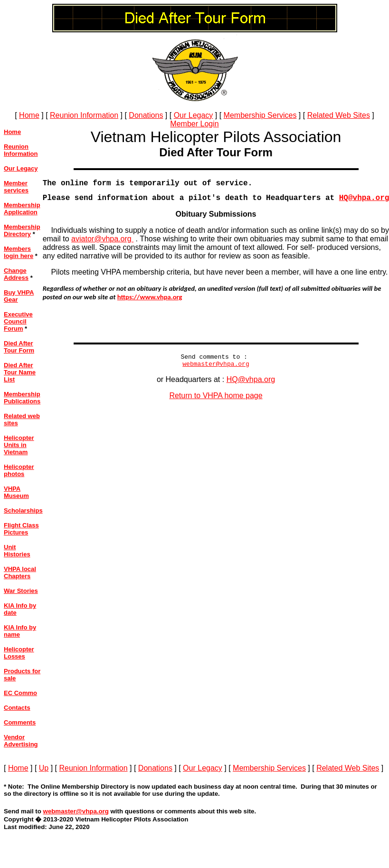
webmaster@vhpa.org (216, 370)
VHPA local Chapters (20, 572)
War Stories (21, 591)
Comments (20, 722)
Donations (146, 115)
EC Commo (20, 693)
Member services (16, 187)
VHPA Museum (16, 492)
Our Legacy (194, 115)
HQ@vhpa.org (251, 386)
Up (44, 768)
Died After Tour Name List (20, 372)
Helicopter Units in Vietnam (19, 445)
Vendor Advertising (21, 741)
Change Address (16, 274)
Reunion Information (84, 115)
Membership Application (22, 209)
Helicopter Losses (19, 653)
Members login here (19, 252)
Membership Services (260, 115)
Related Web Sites (339, 115)
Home (29, 115)
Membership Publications (22, 398)
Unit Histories (17, 551)
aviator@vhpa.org (102, 243)
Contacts (17, 708)
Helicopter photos (19, 470)
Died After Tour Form (19, 347)
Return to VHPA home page (216, 402)
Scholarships (23, 510)
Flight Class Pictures (21, 529)
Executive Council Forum (18, 321)
